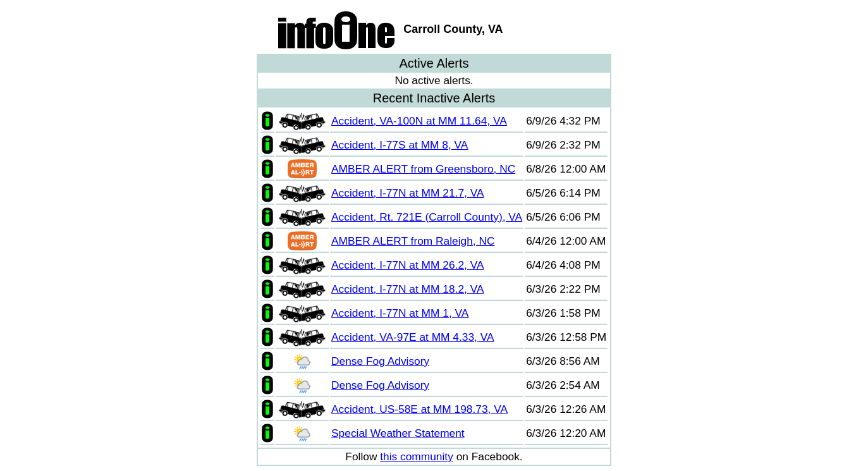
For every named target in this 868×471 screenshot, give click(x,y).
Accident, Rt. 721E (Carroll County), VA (427, 217)
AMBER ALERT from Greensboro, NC (423, 169)
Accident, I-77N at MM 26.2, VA (407, 265)
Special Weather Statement (398, 433)
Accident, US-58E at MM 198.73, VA (419, 409)
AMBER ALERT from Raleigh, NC (413, 241)
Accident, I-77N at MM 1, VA (400, 313)
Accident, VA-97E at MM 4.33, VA (413, 337)
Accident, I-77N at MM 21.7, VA (407, 193)
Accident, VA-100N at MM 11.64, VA (419, 121)
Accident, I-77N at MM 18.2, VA (407, 289)
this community (417, 456)
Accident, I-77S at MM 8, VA (400, 145)
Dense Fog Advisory (380, 361)
